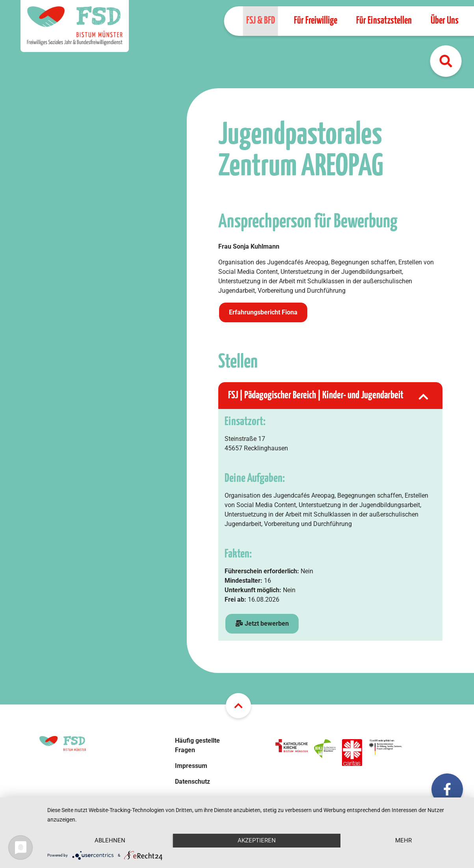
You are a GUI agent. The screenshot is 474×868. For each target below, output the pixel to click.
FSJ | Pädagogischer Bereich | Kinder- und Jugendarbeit (329, 396)
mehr (403, 840)
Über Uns (444, 21)
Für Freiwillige (315, 21)
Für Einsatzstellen (384, 21)
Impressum (191, 766)
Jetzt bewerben (262, 624)
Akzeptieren (257, 840)
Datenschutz (192, 782)
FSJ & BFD (260, 21)
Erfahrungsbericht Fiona (263, 312)
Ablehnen (110, 840)
